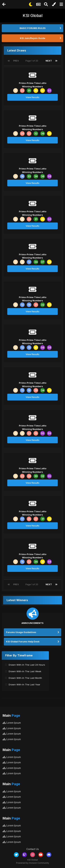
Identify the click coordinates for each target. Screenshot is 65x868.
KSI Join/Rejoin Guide (33, 38)
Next (49, 61)
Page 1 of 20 (32, 61)
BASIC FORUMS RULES (33, 28)
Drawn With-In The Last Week (25, 671)
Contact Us (33, 849)
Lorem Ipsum (12, 723)
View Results (32, 97)
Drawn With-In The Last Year (24, 684)
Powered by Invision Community (33, 863)
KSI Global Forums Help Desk (23, 642)
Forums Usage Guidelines (21, 632)
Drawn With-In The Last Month (25, 678)
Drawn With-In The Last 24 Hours (27, 665)
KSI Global (32, 16)
